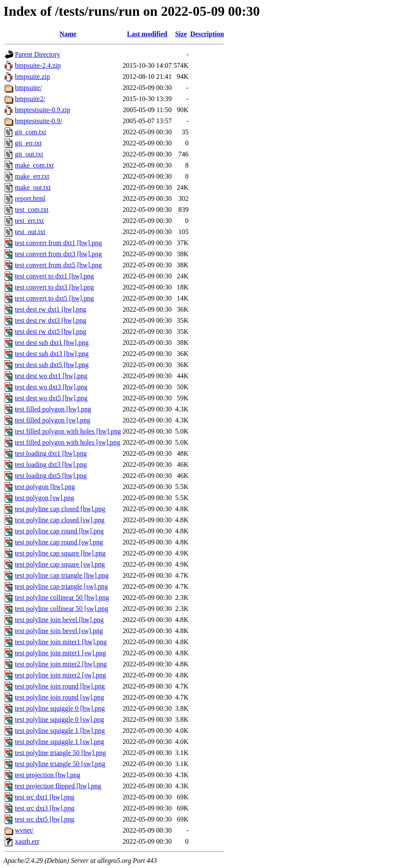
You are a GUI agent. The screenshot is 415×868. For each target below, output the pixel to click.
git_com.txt (30, 132)
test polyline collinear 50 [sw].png (62, 609)
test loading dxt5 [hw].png (51, 476)
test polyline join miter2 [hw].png (61, 664)
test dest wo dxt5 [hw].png (51, 398)
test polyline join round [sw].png (59, 697)
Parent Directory (37, 54)
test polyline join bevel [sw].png (59, 631)
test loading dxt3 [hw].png (51, 464)
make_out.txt (33, 187)
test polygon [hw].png (45, 487)
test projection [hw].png (48, 775)
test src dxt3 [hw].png (45, 808)
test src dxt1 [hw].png (45, 797)
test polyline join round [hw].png (60, 686)
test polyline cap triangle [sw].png (61, 586)
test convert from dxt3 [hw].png (58, 254)
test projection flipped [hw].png (58, 786)
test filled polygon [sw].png (53, 420)
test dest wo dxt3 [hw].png (51, 387)
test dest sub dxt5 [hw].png (52, 365)
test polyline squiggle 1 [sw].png (59, 742)
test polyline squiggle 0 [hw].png (60, 708)
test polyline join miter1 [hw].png (61, 642)
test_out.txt (30, 232)
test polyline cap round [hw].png (59, 531)
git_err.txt (28, 143)
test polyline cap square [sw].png (60, 564)
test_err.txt (29, 221)
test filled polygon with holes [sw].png (68, 442)
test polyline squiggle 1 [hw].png (60, 731)
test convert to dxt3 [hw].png (54, 287)
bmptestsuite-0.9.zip (43, 110)
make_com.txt (34, 165)
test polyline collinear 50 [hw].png (62, 597)
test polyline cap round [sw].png (59, 542)
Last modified (147, 34)
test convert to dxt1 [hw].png (54, 276)
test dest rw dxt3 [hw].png (51, 320)
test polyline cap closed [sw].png (60, 520)
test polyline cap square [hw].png (60, 553)
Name (68, 34)
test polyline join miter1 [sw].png (61, 653)
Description (207, 34)
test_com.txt (32, 210)
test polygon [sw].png (45, 498)
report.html (30, 198)
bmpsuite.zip (32, 77)
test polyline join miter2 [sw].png (61, 675)
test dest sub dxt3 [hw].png (52, 354)
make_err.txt (32, 176)
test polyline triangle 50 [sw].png (60, 764)
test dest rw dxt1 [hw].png (51, 309)
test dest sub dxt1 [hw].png (52, 343)
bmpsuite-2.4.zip (38, 65)
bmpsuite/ (28, 88)
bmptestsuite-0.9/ (39, 121)
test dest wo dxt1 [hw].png (51, 376)
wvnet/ (24, 830)
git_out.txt (29, 154)
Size (181, 34)
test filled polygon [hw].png (53, 409)
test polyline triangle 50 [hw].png (61, 753)
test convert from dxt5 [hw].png (58, 265)
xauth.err (27, 841)
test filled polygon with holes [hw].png (68, 431)
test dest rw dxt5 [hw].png (51, 331)
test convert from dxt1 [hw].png (58, 243)
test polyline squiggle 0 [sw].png (59, 719)
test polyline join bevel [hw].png (59, 620)
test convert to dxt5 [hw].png (54, 298)
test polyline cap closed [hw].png (60, 509)
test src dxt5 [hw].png (45, 819)
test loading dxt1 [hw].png (51, 453)
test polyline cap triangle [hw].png (62, 575)
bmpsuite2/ (30, 99)
